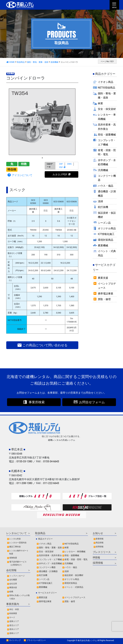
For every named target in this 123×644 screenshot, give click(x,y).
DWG (69, 164)
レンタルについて (16, 533)
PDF (61, 167)
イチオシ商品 (106, 82)
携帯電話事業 (106, 294)
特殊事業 (13, 613)
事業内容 (13, 588)
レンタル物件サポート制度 (19, 552)
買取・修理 (104, 299)
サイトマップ (15, 640)
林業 (100, 103)
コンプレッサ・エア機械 (107, 142)
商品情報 (100, 543)
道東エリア (14, 621)
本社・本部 (14, 609)
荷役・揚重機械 (107, 135)
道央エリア (14, 629)
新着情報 (100, 539)
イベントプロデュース (107, 286)
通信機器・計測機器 (107, 194)
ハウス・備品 (106, 186)
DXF (61, 164)
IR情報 (96, 558)
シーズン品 (104, 223)
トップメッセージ (17, 576)
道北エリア (14, 625)
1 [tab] (42, 158)
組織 (11, 592)
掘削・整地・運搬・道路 (107, 96)
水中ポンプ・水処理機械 (107, 162)
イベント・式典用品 (107, 253)
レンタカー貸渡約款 (18, 543)
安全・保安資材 (107, 109)
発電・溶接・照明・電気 (107, 152)
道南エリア (14, 633)
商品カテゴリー (45, 539)
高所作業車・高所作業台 (107, 127)
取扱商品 (40, 533)
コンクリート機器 (107, 178)
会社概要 (13, 580)
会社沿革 (13, 584)
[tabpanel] (42, 122)
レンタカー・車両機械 (107, 117)
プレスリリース (102, 552)
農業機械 (103, 245)
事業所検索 (37, 402)
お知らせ (98, 533)
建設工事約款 (15, 547)
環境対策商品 (106, 240)
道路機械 (10, 74)
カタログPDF (60, 175)
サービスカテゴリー (47, 593)
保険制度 (13, 558)
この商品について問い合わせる (42, 345)
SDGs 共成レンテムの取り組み (20, 597)
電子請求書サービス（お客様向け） (18, 563)
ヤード (12, 617)
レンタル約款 (15, 539)
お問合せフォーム (92, 402)
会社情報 (11, 570)
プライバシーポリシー (36, 640)
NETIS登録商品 (107, 88)
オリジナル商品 (107, 228)
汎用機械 (103, 170)
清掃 (100, 201)
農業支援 (103, 278)
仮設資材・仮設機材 (107, 215)
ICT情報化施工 (106, 234)
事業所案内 (13, 604)
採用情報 (100, 547)
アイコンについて (20, 175)
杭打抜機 (103, 207)
